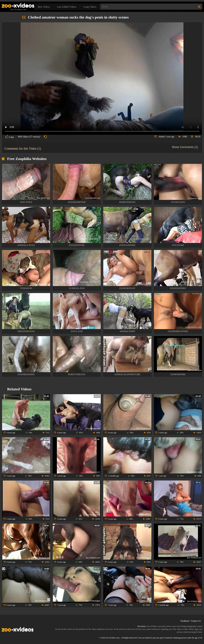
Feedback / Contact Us (191, 621)
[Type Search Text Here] (151, 7)
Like (10, 137)
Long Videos (90, 7)
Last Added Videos (67, 7)
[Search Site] (199, 7)
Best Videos (44, 7)
